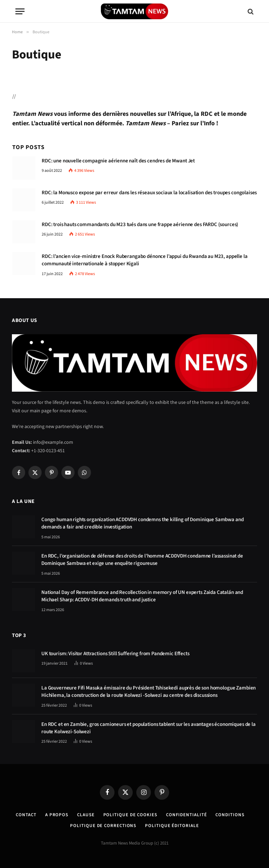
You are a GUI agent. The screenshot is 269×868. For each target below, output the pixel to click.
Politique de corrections (103, 826)
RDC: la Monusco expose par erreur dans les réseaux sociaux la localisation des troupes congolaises (149, 193)
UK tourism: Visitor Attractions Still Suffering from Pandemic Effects (115, 654)
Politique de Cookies (130, 815)
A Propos (57, 815)
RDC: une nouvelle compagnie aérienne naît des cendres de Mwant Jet (118, 161)
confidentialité (187, 815)
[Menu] (20, 11)
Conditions (230, 815)
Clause (86, 815)
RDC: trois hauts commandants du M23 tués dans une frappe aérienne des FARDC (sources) (140, 225)
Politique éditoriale (172, 826)
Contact (26, 815)
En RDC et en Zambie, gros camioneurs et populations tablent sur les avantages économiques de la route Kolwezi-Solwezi (149, 728)
